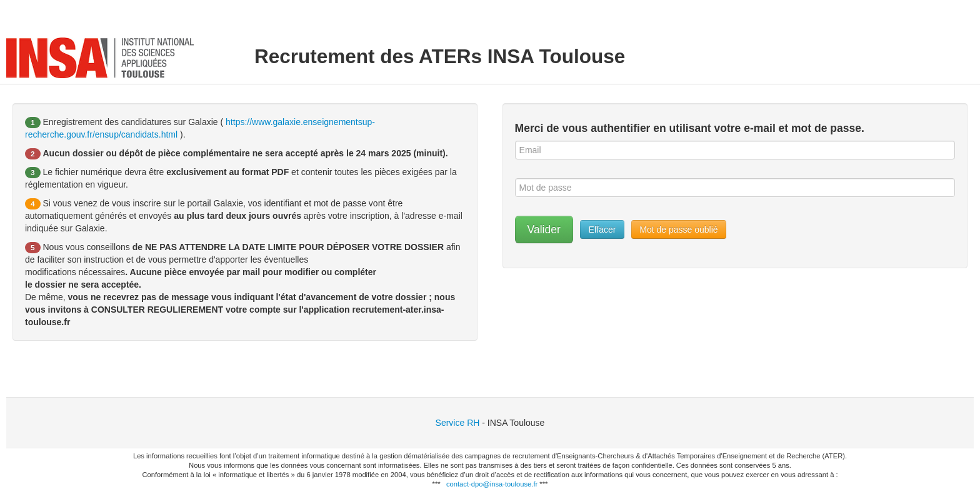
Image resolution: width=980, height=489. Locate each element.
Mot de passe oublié (678, 229)
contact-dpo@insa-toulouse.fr (492, 484)
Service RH (458, 423)
